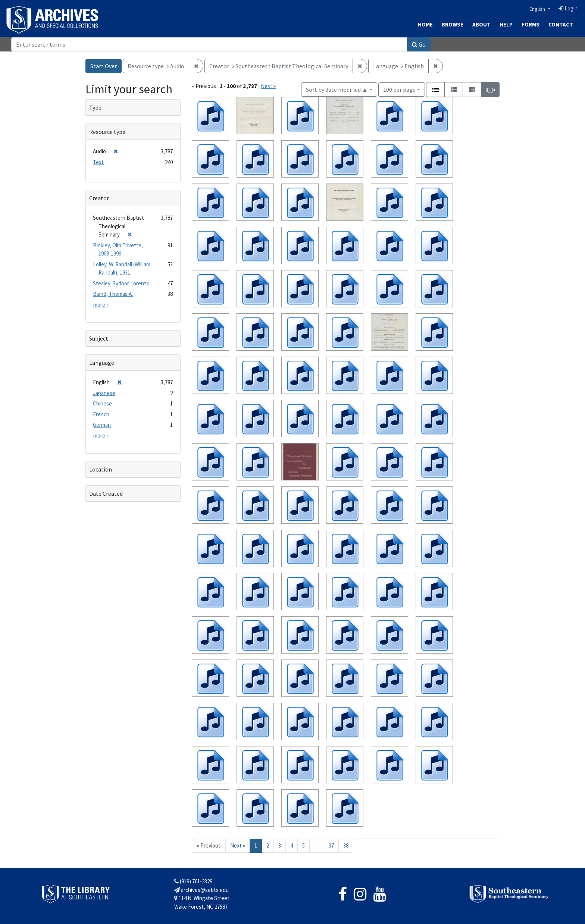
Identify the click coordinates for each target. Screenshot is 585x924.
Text (98, 162)
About (481, 24)
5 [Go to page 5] (304, 845)
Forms (531, 24)
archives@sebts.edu (201, 890)
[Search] (209, 44)
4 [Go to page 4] (292, 845)
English (538, 9)
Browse (453, 24)
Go (419, 44)
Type (95, 107)
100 (399, 89)
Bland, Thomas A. (113, 294)
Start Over (104, 66)
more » (101, 305)
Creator (99, 198)
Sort (337, 90)
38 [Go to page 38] (346, 845)
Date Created (106, 494)
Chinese (102, 403)
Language (102, 363)
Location (101, 469)
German (102, 425)
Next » (268, 86)
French (101, 414)
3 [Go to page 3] (280, 845)
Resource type (107, 132)
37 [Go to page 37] (331, 845)
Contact (561, 24)
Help (506, 24)
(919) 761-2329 (193, 881)
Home (425, 24)
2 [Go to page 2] (268, 845)
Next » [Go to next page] (238, 845)
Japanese (104, 393)
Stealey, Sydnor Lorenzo (121, 283)
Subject (99, 338)
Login (568, 8)
